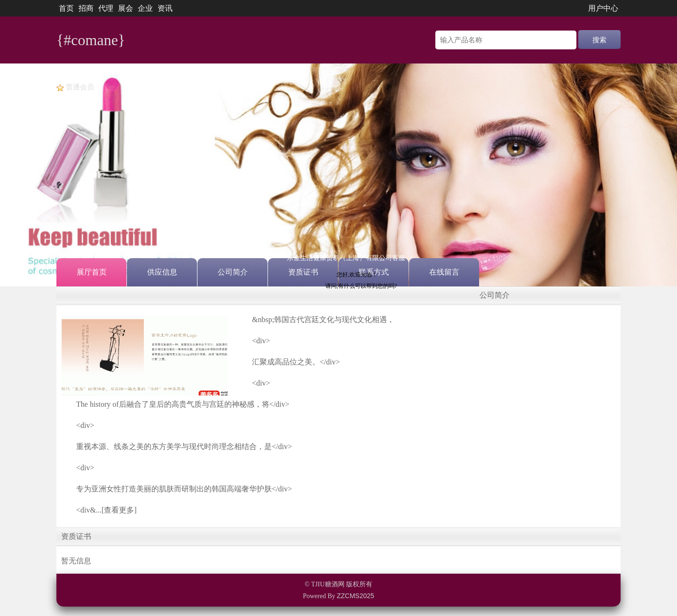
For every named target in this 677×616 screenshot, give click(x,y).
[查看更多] (119, 510)
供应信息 (162, 272)
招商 (86, 8)
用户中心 (603, 8)
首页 (66, 8)
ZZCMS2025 (355, 596)
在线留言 (444, 272)
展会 (126, 8)
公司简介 (233, 272)
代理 (106, 8)
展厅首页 (92, 272)
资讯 (165, 8)
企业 (145, 8)
